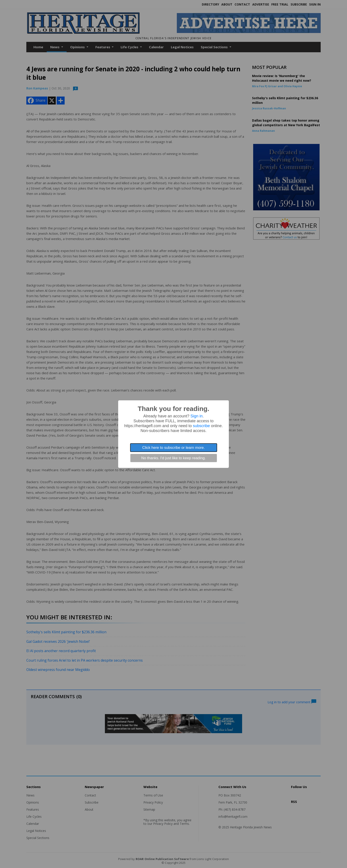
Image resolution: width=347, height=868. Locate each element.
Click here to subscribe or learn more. (174, 448)
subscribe (201, 426)
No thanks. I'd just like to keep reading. (173, 458)
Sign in (197, 416)
